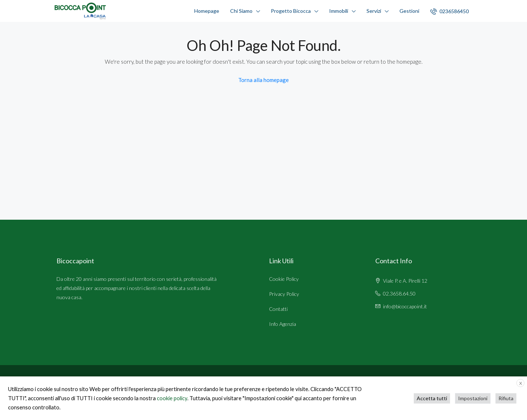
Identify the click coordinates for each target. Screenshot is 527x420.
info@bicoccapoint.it (405, 306)
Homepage (207, 11)
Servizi (374, 11)
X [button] (521, 383)
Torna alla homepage (263, 80)
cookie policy (172, 398)
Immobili (339, 11)
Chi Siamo (241, 11)
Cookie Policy (284, 279)
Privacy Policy (284, 294)
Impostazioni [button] (473, 398)
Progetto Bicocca (291, 11)
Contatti (278, 309)
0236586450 (449, 11)
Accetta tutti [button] (432, 398)
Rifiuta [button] (506, 398)
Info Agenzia (283, 324)
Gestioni (409, 11)
